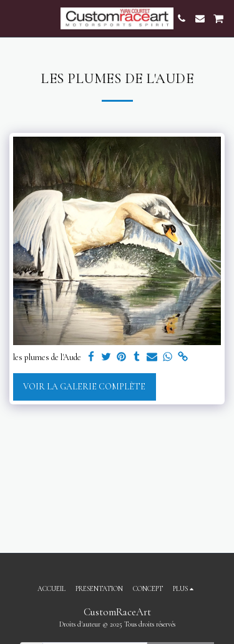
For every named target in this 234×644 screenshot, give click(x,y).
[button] (14, 18)
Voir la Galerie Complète (84, 387)
